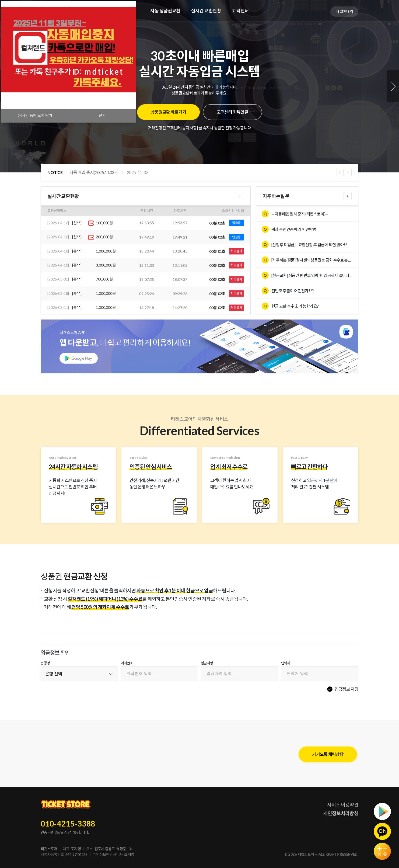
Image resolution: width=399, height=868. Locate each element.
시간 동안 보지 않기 (35, 116)
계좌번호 (127, 663)
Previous (340, 172)
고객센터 (240, 11)
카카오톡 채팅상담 (328, 754)
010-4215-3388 (68, 824)
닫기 (102, 116)
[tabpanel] (199, 86)
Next (393, 86)
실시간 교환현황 (206, 11)
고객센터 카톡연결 (232, 112)
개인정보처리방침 (341, 813)
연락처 (286, 663)
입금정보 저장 (346, 689)
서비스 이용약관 (343, 805)
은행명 (45, 663)
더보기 (240, 196)
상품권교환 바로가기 (168, 112)
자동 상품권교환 (165, 11)
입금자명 (207, 663)
